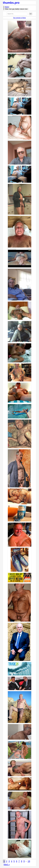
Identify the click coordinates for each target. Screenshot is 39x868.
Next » (7, 864)
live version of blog (19, 18)
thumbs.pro (11, 3)
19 (29, 861)
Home (7, 7)
